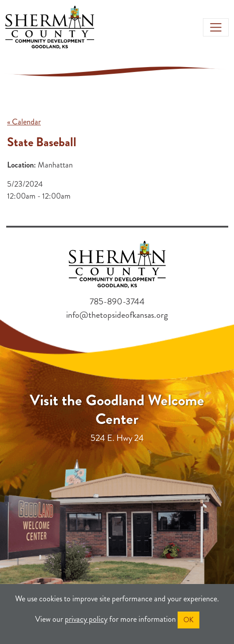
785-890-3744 (117, 302)
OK (188, 620)
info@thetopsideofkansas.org (117, 315)
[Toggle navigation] (216, 28)
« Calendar (24, 122)
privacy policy (86, 619)
